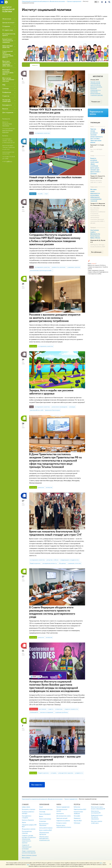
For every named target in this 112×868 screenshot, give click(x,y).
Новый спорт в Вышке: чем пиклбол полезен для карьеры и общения (55, 179)
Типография (77, 816)
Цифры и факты (26, 807)
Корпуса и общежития (28, 820)
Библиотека (77, 807)
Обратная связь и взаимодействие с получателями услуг (44, 838)
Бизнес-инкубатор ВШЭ (45, 830)
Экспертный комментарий (6, 100)
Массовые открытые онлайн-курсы (97, 822)
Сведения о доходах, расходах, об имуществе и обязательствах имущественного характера (29, 839)
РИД (4, 85)
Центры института (8, 23)
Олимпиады (42, 812)
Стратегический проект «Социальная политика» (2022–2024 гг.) (8, 54)
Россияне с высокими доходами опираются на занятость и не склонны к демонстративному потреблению (55, 318)
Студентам (6, 96)
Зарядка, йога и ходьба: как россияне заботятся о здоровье (51, 392)
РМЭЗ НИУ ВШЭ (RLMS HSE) (7, 47)
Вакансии (5, 109)
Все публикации (97, 252)
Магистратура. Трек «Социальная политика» (8, 79)
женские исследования (47, 712)
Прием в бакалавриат (45, 814)
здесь (101, 863)
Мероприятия (98, 76)
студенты (51, 709)
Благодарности (7, 105)
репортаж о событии (52, 560)
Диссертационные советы (64, 816)
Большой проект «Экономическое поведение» (8, 41)
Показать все (96, 102)
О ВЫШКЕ (25, 804)
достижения (43, 709)
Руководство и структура (29, 809)
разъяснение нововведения (59, 407)
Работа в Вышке (26, 858)
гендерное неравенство (71, 709)
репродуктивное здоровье (66, 773)
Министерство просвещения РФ (96, 812)
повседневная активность (50, 563)
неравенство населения (59, 267)
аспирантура (59, 709)
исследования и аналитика (42, 133)
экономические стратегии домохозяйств (41, 270)
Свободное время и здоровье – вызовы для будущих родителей (55, 758)
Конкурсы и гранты (61, 823)
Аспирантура (43, 821)
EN (98, 2)
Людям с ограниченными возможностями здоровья (29, 852)
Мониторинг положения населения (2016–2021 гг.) (8, 72)
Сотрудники (6, 26)
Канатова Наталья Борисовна (7, 131)
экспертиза (49, 487)
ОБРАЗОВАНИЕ (44, 804)
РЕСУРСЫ (77, 804)
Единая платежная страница (29, 855)
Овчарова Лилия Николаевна (7, 125)
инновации (72, 407)
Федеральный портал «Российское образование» (97, 817)
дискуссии (41, 487)
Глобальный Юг (34, 712)
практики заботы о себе (37, 410)
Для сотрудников (8, 112)
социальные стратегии (74, 267)
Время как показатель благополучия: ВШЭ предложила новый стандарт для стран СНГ (55, 533)
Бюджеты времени (35, 563)
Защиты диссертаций (62, 818)
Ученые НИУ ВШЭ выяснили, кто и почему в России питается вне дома (56, 111)
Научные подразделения (71, 799)
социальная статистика (74, 563)
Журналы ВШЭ (78, 821)
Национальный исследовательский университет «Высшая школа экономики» (42, 799)
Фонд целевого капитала (29, 829)
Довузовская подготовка (46, 809)
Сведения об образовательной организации (27, 847)
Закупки (24, 822)
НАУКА (59, 804)
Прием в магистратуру (45, 819)
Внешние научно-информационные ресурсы (64, 826)
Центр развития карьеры (46, 828)
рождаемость (79, 773)
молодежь (54, 773)
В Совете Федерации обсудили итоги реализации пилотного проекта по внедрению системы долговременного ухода (52, 612)
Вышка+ (41, 816)
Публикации (77, 823)
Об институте (7, 19)
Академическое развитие (63, 821)
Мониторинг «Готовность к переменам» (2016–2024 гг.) (7, 63)
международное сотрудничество (70, 560)
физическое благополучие (53, 410)
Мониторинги (60, 813)
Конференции (7, 92)
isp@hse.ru (9, 161)
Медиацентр (77, 818)
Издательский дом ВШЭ (80, 809)
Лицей (41, 807)
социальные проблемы (61, 712)
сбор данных (62, 563)
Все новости (37, 785)
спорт (46, 194)
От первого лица (8, 30)
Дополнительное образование (44, 824)
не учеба (40, 194)
